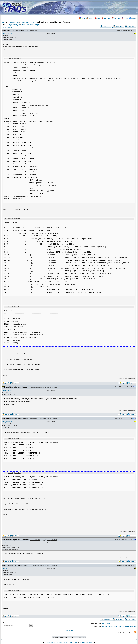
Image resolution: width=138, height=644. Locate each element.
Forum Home (50, 641)
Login (125, 18)
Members (106, 18)
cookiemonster (7, 542)
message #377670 (35, 418)
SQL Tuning (106, 623)
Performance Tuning (28, 22)
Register (116, 18)
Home (132, 18)
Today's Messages (13, 25)
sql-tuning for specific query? (15, 30)
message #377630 (32, 31)
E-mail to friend (7, 27)
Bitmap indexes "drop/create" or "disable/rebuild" (119, 625)
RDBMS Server (13, 22)
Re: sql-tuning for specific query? (17, 387)
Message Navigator (34, 25)
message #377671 (35, 539)
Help (98, 18)
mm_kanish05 (7, 34)
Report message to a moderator (127, 378)
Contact (82, 641)
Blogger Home (62, 641)
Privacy (90, 641)
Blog (82, 18)
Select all (11, 59)
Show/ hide (18, 59)
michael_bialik (7, 390)
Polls (23, 25)
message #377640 (35, 387)
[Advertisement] (83, 7)
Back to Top (69, 630)
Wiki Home (73, 641)
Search (90, 18)
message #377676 (35, 565)
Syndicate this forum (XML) (125, 632)
